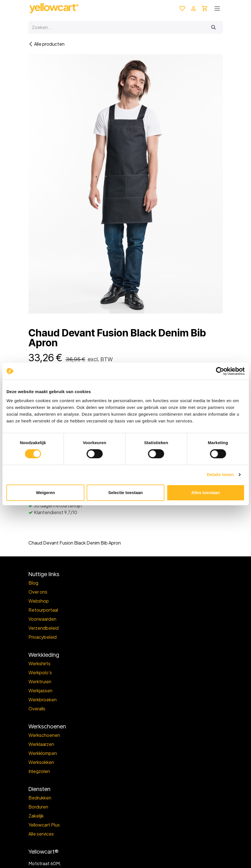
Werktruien (40, 681)
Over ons (38, 592)
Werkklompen (43, 753)
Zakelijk (36, 816)
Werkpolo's (40, 672)
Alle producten (46, 44)
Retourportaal (43, 610)
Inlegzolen (39, 771)
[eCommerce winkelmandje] (205, 8)
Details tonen (220, 474)
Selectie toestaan (125, 493)
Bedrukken (40, 798)
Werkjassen (40, 690)
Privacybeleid (43, 637)
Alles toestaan (206, 493)
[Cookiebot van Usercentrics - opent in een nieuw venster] (220, 371)
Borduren (38, 807)
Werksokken (41, 762)
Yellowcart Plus (44, 825)
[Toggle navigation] (217, 8)
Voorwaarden (42, 619)
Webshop (39, 601)
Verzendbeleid (44, 628)
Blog (33, 583)
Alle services (41, 834)
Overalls (37, 709)
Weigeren (45, 493)
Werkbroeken (43, 700)
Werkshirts (39, 663)
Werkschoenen (44, 735)
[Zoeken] (214, 27)
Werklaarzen (41, 744)
